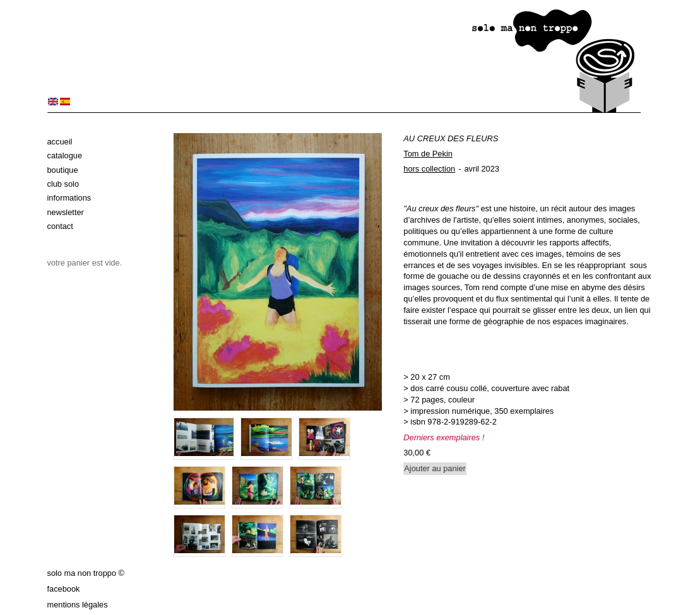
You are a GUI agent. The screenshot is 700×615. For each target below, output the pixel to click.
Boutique (63, 170)
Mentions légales (78, 605)
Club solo (63, 184)
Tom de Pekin (428, 154)
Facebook (64, 589)
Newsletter (66, 212)
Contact (60, 226)
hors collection (429, 169)
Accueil (60, 142)
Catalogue (65, 155)
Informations (69, 198)
